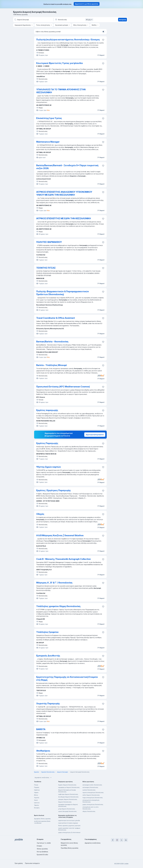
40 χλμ (89, 20)
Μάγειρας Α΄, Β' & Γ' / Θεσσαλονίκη (54, 583)
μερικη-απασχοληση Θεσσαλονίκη (93, 804)
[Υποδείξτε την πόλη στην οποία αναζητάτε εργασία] (74, 20)
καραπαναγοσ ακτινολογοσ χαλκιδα (69, 820)
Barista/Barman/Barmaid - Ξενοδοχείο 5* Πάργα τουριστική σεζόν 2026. (67, 167)
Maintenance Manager (48, 142)
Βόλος (36, 795)
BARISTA (41, 729)
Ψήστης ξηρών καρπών (49, 467)
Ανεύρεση (123, 20)
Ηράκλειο (37, 790)
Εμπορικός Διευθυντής (48, 656)
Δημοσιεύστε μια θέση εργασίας (87, 4)
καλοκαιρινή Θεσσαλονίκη (90, 787)
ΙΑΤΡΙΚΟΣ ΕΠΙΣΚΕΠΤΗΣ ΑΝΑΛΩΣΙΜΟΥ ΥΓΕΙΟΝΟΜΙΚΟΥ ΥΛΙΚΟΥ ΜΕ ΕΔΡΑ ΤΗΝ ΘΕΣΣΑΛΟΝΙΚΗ (64, 193)
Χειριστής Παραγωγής (48, 704)
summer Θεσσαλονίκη (89, 790)
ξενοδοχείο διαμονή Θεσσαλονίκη (68, 797)
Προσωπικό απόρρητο (32, 863)
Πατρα (36, 785)
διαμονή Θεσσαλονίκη (65, 802)
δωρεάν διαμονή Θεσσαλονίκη (67, 785)
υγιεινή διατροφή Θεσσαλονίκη (67, 811)
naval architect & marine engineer (68, 823)
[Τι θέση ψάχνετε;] (33, 20)
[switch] (104, 32)
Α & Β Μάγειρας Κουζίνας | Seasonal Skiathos (60, 535)
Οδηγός (40, 514)
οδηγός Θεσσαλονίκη (89, 811)
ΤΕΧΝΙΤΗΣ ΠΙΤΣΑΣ (46, 268)
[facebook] (113, 840)
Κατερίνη (37, 808)
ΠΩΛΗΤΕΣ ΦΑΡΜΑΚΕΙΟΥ (49, 242)
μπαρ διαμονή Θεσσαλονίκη (67, 809)
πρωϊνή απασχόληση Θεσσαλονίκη (93, 792)
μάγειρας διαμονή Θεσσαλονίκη (68, 799)
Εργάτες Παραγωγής (47, 443)
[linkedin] (126, 840)
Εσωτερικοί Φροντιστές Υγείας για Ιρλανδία (60, 63)
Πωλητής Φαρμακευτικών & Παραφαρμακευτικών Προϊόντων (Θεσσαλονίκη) (63, 293)
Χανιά (36, 800)
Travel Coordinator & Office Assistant (56, 318)
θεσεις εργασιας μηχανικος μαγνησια (69, 826)
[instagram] (117, 840)
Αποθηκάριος (43, 751)
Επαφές (39, 846)
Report (101, 55)
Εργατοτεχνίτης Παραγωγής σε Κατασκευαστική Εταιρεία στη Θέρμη (67, 678)
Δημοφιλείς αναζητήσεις (43, 778)
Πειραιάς (37, 787)
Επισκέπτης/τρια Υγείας (49, 118)
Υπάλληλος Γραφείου (47, 632)
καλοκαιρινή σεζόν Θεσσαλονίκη (92, 785)
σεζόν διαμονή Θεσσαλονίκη (91, 795)
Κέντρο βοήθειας (42, 852)
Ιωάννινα (37, 803)
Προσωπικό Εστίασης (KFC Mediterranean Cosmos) (63, 387)
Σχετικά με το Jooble (44, 843)
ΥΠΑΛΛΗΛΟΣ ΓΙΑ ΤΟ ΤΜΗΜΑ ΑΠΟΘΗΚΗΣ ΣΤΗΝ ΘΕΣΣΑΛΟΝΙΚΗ (61, 91)
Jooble (126, 864)
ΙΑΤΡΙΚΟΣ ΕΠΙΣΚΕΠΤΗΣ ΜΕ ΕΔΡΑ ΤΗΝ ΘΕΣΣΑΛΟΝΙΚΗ (64, 218)
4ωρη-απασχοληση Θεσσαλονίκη (93, 798)
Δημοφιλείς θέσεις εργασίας (42, 819)
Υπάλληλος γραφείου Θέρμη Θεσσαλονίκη (58, 606)
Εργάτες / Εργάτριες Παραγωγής (54, 490)
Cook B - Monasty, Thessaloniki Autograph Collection (64, 559)
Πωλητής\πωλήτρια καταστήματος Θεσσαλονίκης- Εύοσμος (68, 40)
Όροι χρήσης (19, 863)
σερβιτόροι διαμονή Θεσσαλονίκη (68, 794)
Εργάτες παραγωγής (47, 410)
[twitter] (121, 840)
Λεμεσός (37, 798)
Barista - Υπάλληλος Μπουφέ (52, 365)
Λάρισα (36, 792)
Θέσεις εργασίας (42, 849)
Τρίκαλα (36, 805)
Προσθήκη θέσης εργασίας (70, 848)
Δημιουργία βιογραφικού (95, 435)
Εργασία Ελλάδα (42, 855)
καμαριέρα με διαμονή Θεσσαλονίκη (69, 787)
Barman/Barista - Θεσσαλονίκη (52, 342)
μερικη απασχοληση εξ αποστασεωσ (69, 832)
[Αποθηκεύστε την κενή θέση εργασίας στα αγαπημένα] (103, 40)
